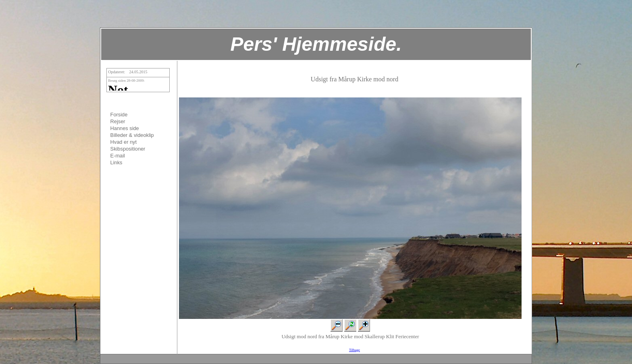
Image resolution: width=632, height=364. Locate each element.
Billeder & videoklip (132, 135)
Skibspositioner (128, 149)
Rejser (118, 121)
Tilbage (354, 350)
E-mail (118, 156)
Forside (119, 115)
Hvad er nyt (124, 142)
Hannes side (125, 128)
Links (116, 162)
